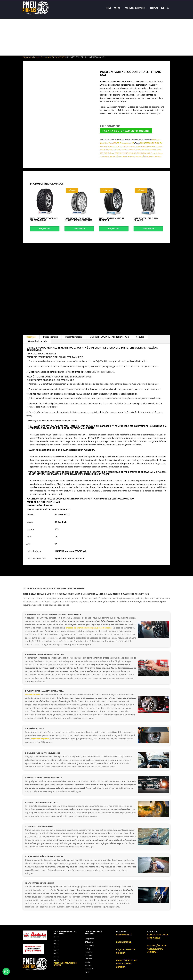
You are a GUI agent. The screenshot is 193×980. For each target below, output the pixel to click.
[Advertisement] (96, 37)
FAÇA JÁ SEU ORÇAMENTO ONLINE (126, 131)
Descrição (31, 337)
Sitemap (58, 965)
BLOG (163, 8)
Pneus (117, 8)
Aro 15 (56, 944)
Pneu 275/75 (60, 57)
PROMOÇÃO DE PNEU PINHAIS (122, 156)
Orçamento (45, 229)
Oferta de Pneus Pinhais (146, 150)
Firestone (88, 952)
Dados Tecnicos (51, 337)
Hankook (88, 959)
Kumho (88, 962)
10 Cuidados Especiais (37, 341)
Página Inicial (28, 57)
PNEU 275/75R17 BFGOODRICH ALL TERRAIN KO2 (124, 82)
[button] (6, 971)
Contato (154, 8)
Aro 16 (56, 947)
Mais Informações (74, 337)
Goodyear (89, 955)
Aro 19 (56, 957)
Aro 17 (56, 950)
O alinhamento (33, 695)
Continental (89, 945)
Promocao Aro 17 (127, 143)
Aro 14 (56, 940)
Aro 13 (56, 937)
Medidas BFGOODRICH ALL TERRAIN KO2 (109, 337)
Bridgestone (89, 939)
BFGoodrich (89, 942)
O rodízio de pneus (40, 739)
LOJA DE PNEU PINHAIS (145, 146)
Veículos (140, 337)
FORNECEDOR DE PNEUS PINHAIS (121, 146)
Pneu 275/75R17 (117, 153)
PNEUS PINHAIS (143, 153)
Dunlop (88, 949)
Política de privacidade (65, 963)
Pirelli (87, 972)
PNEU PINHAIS (130, 153)
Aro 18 (56, 954)
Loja (37, 57)
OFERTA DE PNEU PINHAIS (125, 150)
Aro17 (50, 57)
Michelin (88, 965)
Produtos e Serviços (135, 8)
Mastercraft (89, 969)
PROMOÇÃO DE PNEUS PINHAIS (149, 156)
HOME (109, 8)
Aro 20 (56, 960)
